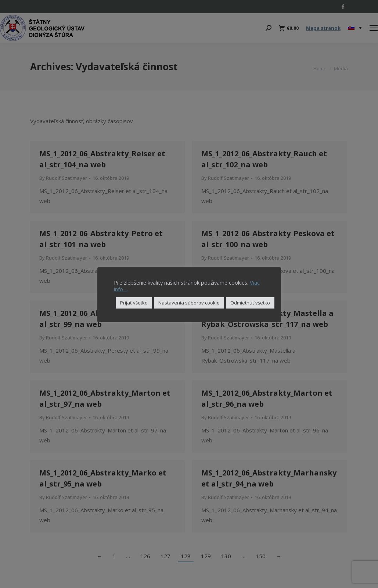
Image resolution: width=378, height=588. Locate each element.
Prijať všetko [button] (134, 303)
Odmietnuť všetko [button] (250, 303)
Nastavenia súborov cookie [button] (189, 303)
